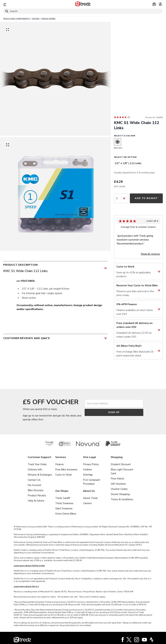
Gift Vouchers (118, 484)
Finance (59, 464)
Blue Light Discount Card (122, 471)
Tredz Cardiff (63, 498)
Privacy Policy (91, 464)
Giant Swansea (64, 508)
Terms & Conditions (122, 499)
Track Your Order (37, 464)
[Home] (83, 4)
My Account (35, 485)
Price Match (117, 479)
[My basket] (154, 4)
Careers (87, 503)
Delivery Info (35, 470)
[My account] (160, 4)
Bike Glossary (36, 490)
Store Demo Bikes (66, 514)
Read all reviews (150, 254)
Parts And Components (17, 19)
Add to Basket (146, 198)
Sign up (114, 412)
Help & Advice (36, 501)
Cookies (87, 470)
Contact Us (34, 480)
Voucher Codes (119, 489)
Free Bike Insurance (66, 470)
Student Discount (121, 464)
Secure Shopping (120, 494)
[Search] (83, 11)
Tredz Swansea (64, 503)
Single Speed (48, 19)
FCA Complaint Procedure (92, 482)
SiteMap (88, 475)
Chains (36, 19)
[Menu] (29, 4)
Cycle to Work (64, 475)
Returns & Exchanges (40, 475)
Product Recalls (37, 495)
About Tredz (90, 498)
